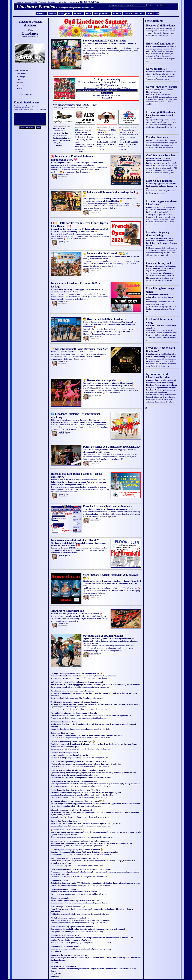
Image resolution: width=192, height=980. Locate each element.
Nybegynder (65, 13)
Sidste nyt (21, 76)
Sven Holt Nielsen (95, 56)
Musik (19, 88)
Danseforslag (73, 2)
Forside (42, 13)
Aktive (117, 13)
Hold (88, 13)
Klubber (79, 13)
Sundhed (20, 85)
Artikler (52, 13)
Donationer (51, 2)
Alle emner (21, 73)
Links (150, 13)
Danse (128, 13)
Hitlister (140, 13)
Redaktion (20, 2)
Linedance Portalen (31, 2)
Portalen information (25, 94)
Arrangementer (102, 13)
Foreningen (43, 2)
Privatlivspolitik (62, 2)
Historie (20, 82)
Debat (19, 79)
